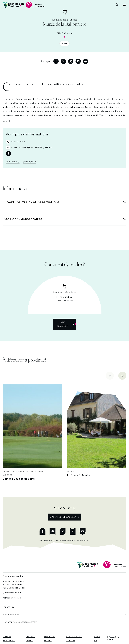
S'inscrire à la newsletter (63, 517)
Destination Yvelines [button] (14, 576)
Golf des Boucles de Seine (19, 479)
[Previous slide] (110, 376)
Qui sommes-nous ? (12, 593)
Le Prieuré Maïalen (79, 475)
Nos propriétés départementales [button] (20, 622)
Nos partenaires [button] (11, 614)
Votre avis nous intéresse (14, 598)
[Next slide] (122, 376)
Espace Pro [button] (9, 607)
